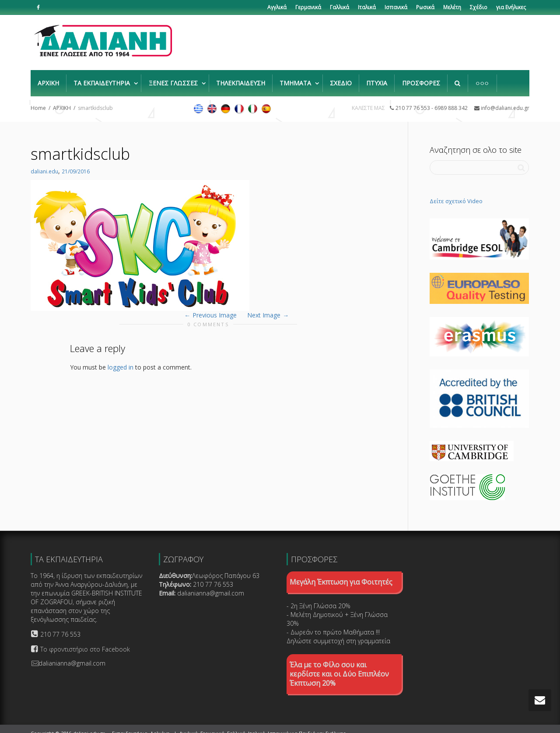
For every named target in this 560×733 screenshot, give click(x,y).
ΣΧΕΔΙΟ (341, 79)
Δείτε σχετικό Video (456, 192)
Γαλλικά (339, 7)
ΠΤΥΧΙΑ (377, 79)
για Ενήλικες (511, 7)
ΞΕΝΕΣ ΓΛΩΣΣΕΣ (174, 79)
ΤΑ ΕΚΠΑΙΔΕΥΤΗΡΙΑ (103, 79)
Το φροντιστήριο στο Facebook (85, 640)
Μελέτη (452, 7)
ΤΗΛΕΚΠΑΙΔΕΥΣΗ (241, 79)
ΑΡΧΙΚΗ (48, 79)
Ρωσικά (425, 7)
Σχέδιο (479, 7)
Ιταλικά (367, 7)
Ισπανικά (396, 7)
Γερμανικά (308, 7)
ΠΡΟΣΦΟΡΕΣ (421, 79)
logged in (121, 358)
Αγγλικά (277, 7)
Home (38, 99)
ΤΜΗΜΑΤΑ (296, 79)
